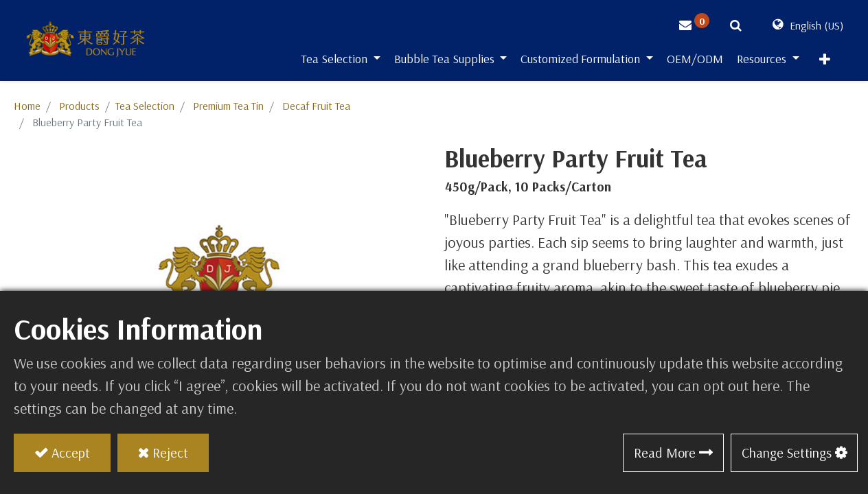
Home (27, 106)
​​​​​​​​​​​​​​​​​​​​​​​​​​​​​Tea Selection (145, 106)
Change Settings (787, 452)
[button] (825, 62)
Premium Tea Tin (228, 106)
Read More (665, 452)
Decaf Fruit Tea (316, 106)
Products (79, 106)
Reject (170, 452)
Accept (71, 452)
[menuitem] (695, 61)
